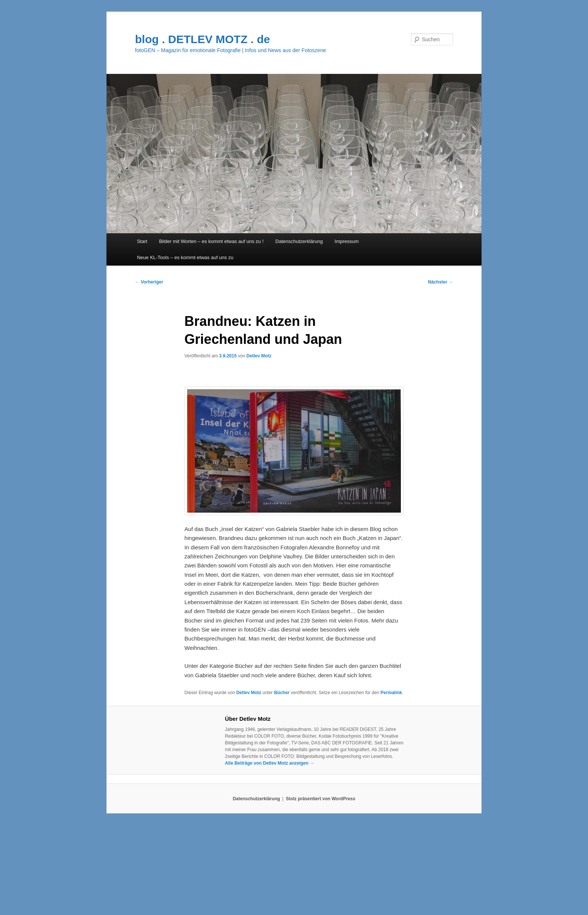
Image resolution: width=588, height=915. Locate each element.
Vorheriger (149, 282)
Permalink (391, 693)
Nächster (440, 282)
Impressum (346, 241)
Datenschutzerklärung (299, 241)
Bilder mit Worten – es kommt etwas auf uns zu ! (211, 241)
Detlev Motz (259, 356)
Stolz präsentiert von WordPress (320, 799)
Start (142, 241)
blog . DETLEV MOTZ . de (202, 39)
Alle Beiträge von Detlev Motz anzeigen (270, 763)
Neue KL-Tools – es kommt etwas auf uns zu (185, 257)
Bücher (282, 693)
